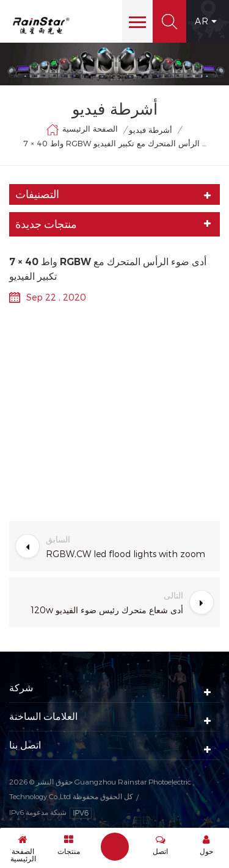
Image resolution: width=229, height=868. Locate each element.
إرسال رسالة (115, 847)
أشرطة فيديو (151, 130)
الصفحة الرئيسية (82, 130)
